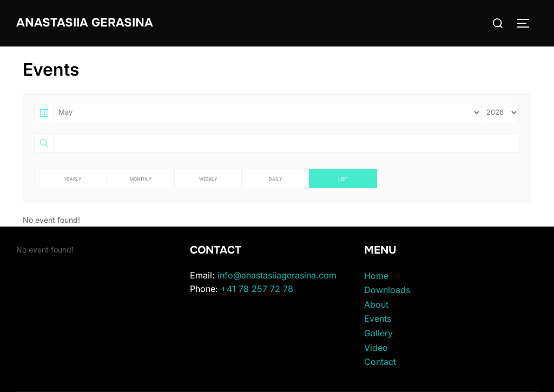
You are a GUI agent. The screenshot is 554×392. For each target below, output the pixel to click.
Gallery (378, 333)
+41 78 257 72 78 (257, 289)
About (376, 304)
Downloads (387, 290)
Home (376, 276)
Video (376, 348)
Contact (380, 362)
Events (378, 318)
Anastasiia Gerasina (85, 23)
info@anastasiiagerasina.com (277, 275)
